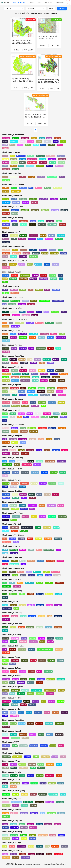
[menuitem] (7, 3)
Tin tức (31, 3)
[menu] (34, 3)
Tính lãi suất (60, 3)
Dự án (39, 3)
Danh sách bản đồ (19, 3)
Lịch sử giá (48, 3)
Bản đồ (7, 3)
